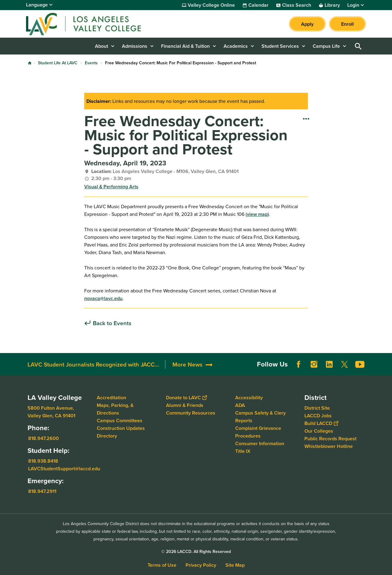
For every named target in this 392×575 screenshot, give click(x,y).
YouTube (360, 364)
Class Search (297, 5)
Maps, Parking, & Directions (115, 409)
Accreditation (111, 398)
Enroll (347, 24)
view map (257, 214)
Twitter (345, 364)
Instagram (314, 364)
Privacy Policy (201, 565)
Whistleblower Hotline (329, 446)
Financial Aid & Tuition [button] (185, 46)
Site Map (235, 565)
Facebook (299, 364)
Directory (107, 436)
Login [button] (353, 5)
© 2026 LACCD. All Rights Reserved (196, 551)
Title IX (243, 451)
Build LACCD (321, 423)
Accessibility (249, 398)
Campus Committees (120, 421)
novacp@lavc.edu (103, 298)
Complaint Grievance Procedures (258, 432)
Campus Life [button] (326, 46)
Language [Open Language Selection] (37, 5)
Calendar (258, 5)
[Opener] (386, 362)
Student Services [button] (280, 46)
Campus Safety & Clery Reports (260, 417)
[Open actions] (306, 118)
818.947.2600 (43, 438)
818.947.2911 (42, 491)
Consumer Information (260, 443)
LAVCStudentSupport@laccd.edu (64, 469)
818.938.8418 (43, 461)
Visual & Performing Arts (111, 187)
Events (91, 63)
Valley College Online (211, 5)
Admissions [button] (135, 46)
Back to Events (112, 323)
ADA (240, 405)
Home (30, 63)
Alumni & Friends (185, 405)
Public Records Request (330, 439)
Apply (307, 24)
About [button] (102, 46)
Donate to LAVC (186, 398)
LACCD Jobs (318, 416)
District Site (317, 408)
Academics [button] (236, 46)
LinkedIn (329, 364)
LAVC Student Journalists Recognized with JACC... (93, 364)
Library (332, 5)
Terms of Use (162, 565)
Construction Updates (121, 428)
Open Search (358, 46)
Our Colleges (319, 431)
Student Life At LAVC (58, 63)
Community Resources (191, 413)
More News (187, 364)
